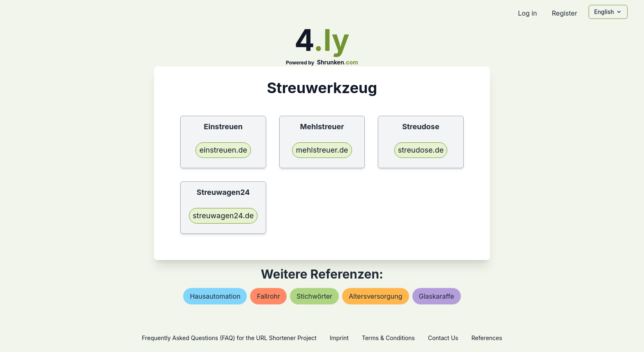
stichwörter (314, 296)
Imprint (339, 338)
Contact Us (443, 338)
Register (564, 13)
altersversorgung (375, 296)
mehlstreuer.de (322, 150)
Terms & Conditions (388, 338)
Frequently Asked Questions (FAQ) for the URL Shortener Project (229, 338)
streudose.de (421, 150)
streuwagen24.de (223, 216)
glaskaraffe (437, 296)
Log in (527, 13)
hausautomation (215, 296)
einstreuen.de (223, 150)
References (487, 338)
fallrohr (268, 296)
